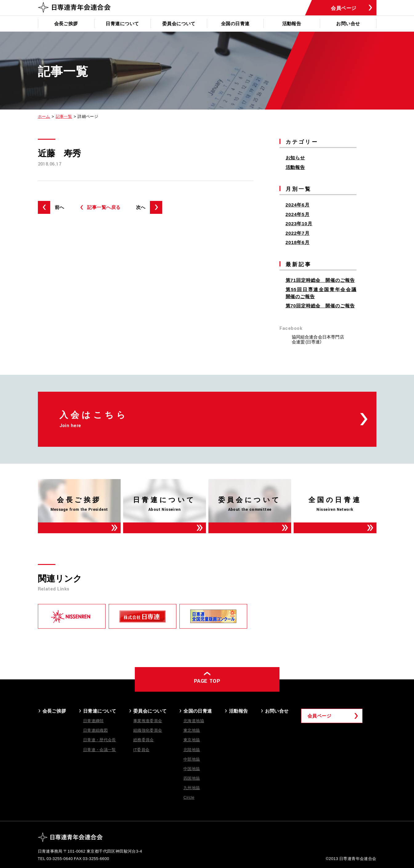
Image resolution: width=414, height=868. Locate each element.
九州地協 (192, 788)
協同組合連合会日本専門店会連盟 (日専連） (318, 339)
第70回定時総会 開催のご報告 (320, 306)
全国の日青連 (235, 23)
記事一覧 (64, 116)
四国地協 (192, 778)
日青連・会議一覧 (100, 749)
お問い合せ (348, 23)
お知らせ (295, 158)
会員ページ (344, 8)
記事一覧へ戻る (104, 207)
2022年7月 (298, 233)
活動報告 (292, 23)
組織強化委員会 (148, 730)
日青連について (122, 23)
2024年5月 (298, 214)
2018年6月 (298, 242)
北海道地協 (194, 720)
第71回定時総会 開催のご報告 (320, 280)
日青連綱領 (93, 720)
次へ (141, 207)
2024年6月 (298, 205)
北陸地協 (192, 749)
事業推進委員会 (148, 720)
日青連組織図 (95, 730)
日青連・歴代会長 (100, 740)
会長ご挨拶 (66, 23)
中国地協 (192, 768)
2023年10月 (299, 223)
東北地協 (192, 730)
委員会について (179, 23)
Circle (189, 797)
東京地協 (192, 740)
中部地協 (192, 759)
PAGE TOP (207, 681)
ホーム (44, 116)
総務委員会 (144, 740)
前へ (60, 207)
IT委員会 (141, 749)
